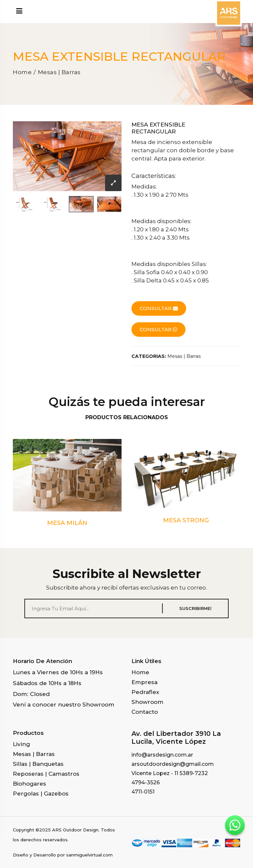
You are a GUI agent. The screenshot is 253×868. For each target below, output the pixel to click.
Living (21, 744)
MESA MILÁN (67, 523)
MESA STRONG (186, 520)
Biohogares (29, 784)
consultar (159, 308)
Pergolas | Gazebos (41, 794)
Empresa (144, 682)
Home (22, 72)
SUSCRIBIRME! (195, 608)
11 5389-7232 (191, 773)
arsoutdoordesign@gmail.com (173, 764)
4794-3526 (146, 782)
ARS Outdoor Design (75, 830)
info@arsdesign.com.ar (162, 755)
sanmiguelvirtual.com (89, 855)
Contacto (145, 712)
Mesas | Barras (59, 72)
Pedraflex (145, 692)
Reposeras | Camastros (46, 774)
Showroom (147, 702)
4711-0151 (143, 792)
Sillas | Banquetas (38, 764)
